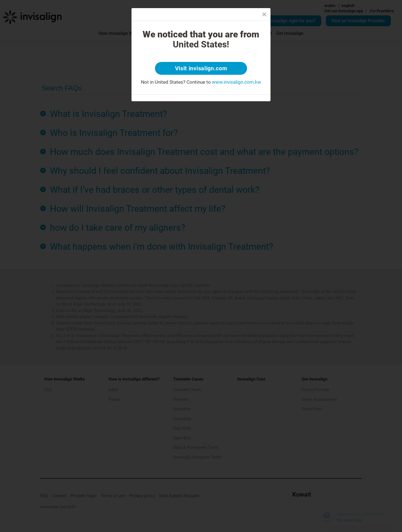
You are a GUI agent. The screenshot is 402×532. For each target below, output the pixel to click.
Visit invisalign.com (201, 68)
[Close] (264, 14)
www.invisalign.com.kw (236, 82)
